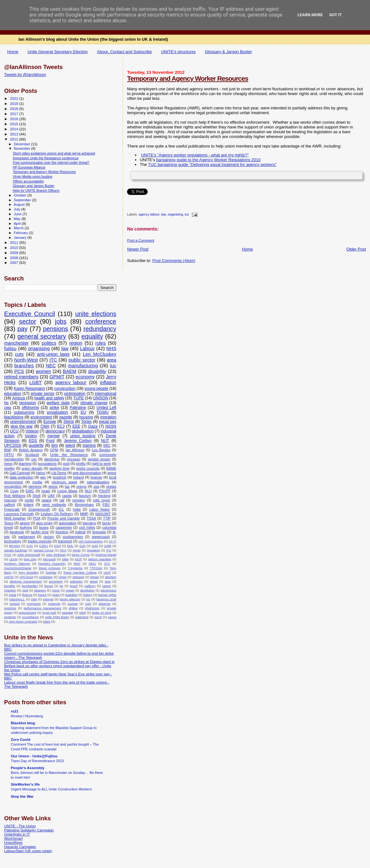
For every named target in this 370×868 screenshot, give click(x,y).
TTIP (107, 518)
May (18, 219)
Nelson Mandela (100, 559)
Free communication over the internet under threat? (51, 162)
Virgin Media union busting (32, 176)
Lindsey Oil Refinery (57, 514)
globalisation (83, 431)
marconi (10, 500)
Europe (50, 422)
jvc (88, 599)
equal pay (108, 422)
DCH (57, 546)
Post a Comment (141, 240)
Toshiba (51, 572)
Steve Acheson (50, 568)
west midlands (54, 505)
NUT (105, 441)
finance (27, 595)
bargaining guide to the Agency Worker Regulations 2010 (209, 160)
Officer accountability (28, 181)
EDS (33, 441)
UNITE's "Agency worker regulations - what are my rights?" (195, 155)
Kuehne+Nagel (106, 555)
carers (107, 586)
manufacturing (83, 366)
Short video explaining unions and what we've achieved (54, 153)
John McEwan (56, 555)
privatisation (57, 412)
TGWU (103, 412)
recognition (13, 486)
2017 (14, 114)
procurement (27, 613)
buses (44, 527)
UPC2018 (26, 577)
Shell (37, 496)
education (13, 394)
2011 (14, 242)
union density (32, 468)
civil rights (87, 527)
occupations (47, 464)
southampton (73, 537)
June (18, 214)
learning (25, 464)
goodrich (60, 477)
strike (54, 408)
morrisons (34, 604)
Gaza (93, 426)
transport (65, 541)
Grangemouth (39, 509)
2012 (14, 139)
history (88, 595)
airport (25, 523)
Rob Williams (15, 496)
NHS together (15, 518)
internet (48, 599)
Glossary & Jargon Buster (228, 52)
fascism (85, 496)
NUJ (88, 491)
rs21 (15, 711)
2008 (14, 258)
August (20, 204)
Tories (87, 422)
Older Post (356, 249)
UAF (51, 496)
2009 (14, 253)
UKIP (107, 572)
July (18, 209)
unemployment (23, 422)
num (88, 604)
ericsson (74, 459)
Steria (69, 422)
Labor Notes (99, 509)
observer (104, 604)
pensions (55, 329)
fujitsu (10, 348)
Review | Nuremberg (27, 716)
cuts (19, 354)
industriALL (17, 599)
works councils (88, 468)
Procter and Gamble (64, 518)
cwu (8, 408)
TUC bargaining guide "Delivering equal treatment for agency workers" (212, 165)
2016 (14, 119)
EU (83, 412)
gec (43, 477)
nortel (29, 500)
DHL (70, 546)
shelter (9, 468)
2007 (14, 262)
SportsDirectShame (18, 568)
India (77, 509)
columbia (109, 527)
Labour (87, 348)
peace (47, 500)
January (21, 238)
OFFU (9, 455)
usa (96, 486)
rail (62, 500)
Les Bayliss (101, 450)
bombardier (30, 586)
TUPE (79, 398)
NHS (111, 348)
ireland (78, 477)
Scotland (32, 455)
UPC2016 (13, 445)
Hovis (77, 550)
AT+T (112, 541)
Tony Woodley (29, 572)
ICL (61, 509)
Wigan (95, 577)
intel (34, 599)
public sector (82, 360)
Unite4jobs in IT (17, 834)
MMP (84, 514)
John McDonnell (29, 555)
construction (65, 389)
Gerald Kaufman (16, 550)
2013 (14, 134)
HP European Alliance (29, 167)
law (163, 215)
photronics (92, 608)
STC (107, 564)
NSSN (111, 426)
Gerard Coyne (44, 550)
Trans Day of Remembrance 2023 (37, 761)
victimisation (75, 394)
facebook (17, 532)
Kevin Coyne (80, 555)
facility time (40, 532)
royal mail (49, 613)
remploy (79, 500)
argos (112, 473)
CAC (30, 546)
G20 (82, 546)
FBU (106, 505)
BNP (8, 450)
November (23, 148)
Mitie (65, 559)
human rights (107, 595)
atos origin (44, 523)
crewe (70, 590)
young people (96, 389)
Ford (50, 441)
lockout (15, 604)
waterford (82, 617)
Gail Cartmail (20, 473)
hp (6, 403)
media (37, 482)
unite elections (96, 314)
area (111, 360)
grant (56, 595)
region (76, 343)
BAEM (70, 371)
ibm (55, 445)
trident (28, 505)
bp (61, 586)
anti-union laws (53, 354)
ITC (53, 360)
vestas (111, 486)
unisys (82, 486)
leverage (99, 532)
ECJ (61, 426)
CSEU (43, 546)
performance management (42, 608)
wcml (98, 617)
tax (67, 486)
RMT (77, 564)
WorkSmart (13, 838)
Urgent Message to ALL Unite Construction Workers (51, 789)
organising (175, 215)
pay (23, 329)
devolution (87, 590)
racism (49, 537)
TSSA (91, 518)
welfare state (58, 403)
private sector (43, 394)
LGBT (35, 382)
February (22, 233)
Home (13, 52)
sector (28, 321)
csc (34, 459)
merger (54, 436)
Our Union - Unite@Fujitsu (34, 756)
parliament (27, 537)
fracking (104, 496)
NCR (78, 559)
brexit (8, 527)
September (23, 200)
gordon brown (99, 459)
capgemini (64, 527)
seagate (67, 613)
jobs (61, 321)
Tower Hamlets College (80, 572)
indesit (80, 532)
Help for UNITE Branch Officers (36, 190)
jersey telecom (70, 599)
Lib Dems (59, 473)
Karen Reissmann (30, 389)
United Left (106, 408)
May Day (30, 559)
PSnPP (105, 491)
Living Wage (67, 491)
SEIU (92, 564)
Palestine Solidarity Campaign (29, 830)
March (19, 228)
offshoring (30, 408)
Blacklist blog (23, 723)
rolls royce (102, 500)
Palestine (78, 408)
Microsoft (49, 559)
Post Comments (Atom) (174, 261)
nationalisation (98, 482)
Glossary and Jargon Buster (34, 186)
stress (53, 486)
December (23, 144)
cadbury (90, 586)
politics (49, 343)
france (42, 595)
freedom (62, 532)
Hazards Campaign (20, 847)
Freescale (12, 509)
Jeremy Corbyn (78, 441)
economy (85, 377)
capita (67, 496)
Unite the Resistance (69, 455)
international (106, 394)
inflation (108, 382)
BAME (111, 468)
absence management (26, 581)
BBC (107, 445)
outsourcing (24, 412)
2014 (14, 129)
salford (9, 505)
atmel (94, 581)
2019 (14, 103)
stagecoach (101, 537)
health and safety (49, 398)
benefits (10, 586)
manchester (16, 343)
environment (41, 417)
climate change (94, 403)
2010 (14, 248)
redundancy (100, 329)
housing (86, 417)
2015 (14, 124)
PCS (19, 371)
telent (70, 445)
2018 (14, 109)
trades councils (40, 541)
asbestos (76, 581)
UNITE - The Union (20, 826)
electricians (108, 590)
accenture (56, 581)
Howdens (93, 550)
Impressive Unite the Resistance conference (46, 158)
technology (13, 541)
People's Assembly (52, 564)
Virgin (62, 577)
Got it (335, 15)
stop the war (22, 426)
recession (27, 403)
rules (100, 343)
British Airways (31, 450)
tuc (187, 215)
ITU (109, 550)
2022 (14, 98)
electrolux (52, 459)
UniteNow (46, 577)
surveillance (30, 617)
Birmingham (84, 505)
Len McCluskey (100, 354)
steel (82, 613)
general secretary (42, 336)
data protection (22, 477)
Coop (14, 491)
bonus (49, 586)
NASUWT (103, 514)
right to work (101, 464)
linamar (96, 477)
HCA (63, 550)
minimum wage (64, 482)
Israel (46, 491)
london (31, 436)
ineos (8, 464)
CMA (45, 426)
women (44, 371)
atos (108, 581)
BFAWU (15, 546)
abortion (111, 577)
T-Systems (75, 568)
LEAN (13, 559)
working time (60, 468)
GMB (108, 546)
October (21, 195)
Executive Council (30, 314)
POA (37, 518)
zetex (47, 621)
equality (92, 336)
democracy (55, 431)
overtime (10, 608)
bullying (26, 527)
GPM (54, 450)
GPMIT (57, 377)
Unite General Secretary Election (58, 52)
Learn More (310, 15)
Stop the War (22, 796)
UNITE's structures (178, 52)
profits (81, 464)
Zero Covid (20, 739)
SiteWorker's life (25, 784)
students (10, 617)
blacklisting (14, 417)
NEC (51, 366)
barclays (89, 523)
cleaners (40, 590)
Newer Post (138, 249)
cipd (25, 590)
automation (67, 523)
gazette (66, 417)
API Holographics (91, 541)
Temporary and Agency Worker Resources (188, 78)
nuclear (73, 604)
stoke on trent (101, 613)
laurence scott (106, 599)
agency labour (149, 215)
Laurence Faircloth (19, 514)
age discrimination (87, 473)
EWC (30, 491)
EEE (76, 426)
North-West (26, 360)
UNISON (101, 398)
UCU (14, 431)
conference (101, 321)
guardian (71, 595)
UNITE (9, 577)
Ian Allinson (75, 450)
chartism (10, 590)
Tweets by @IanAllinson (25, 75)
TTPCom (96, 568)
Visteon (32, 431)
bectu (107, 523)
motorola (54, 604)
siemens (35, 486)
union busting (83, 436)
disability (97, 371)
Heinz (41, 473)
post (66, 464)
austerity (36, 445)
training (89, 445)
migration (108, 417)
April (18, 224)
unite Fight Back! (57, 617)
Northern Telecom (17, 564)
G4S (95, 546)
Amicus (18, 398)
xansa (112, 617)
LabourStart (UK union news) (28, 851)
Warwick (78, 577)
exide (13, 595)
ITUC (8, 555)
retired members (21, 377)
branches (24, 366)
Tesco (9, 523)
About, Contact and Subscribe (124, 52)
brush (74, 586)
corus (56, 590)
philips (73, 608)
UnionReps (13, 842)
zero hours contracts (23, 621)
